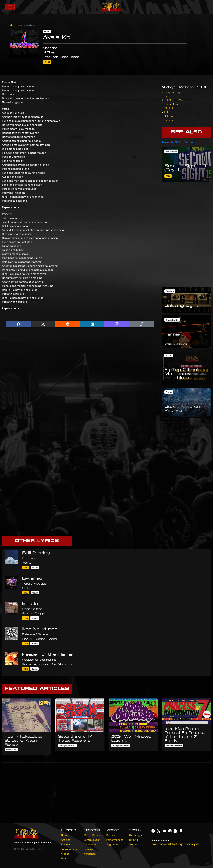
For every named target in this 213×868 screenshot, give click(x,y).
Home (65, 835)
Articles (66, 840)
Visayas (88, 849)
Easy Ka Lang (172, 92)
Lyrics (19, 25)
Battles (111, 835)
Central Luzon (92, 840)
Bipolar (169, 120)
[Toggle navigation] (10, 7)
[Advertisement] (80, 356)
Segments (112, 844)
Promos (133, 844)
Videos (65, 854)
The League (136, 835)
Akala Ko (170, 108)
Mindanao (90, 854)
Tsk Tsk (169, 116)
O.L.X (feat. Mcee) (175, 100)
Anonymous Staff (67, 745)
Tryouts (133, 840)
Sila (167, 96)
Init (166, 112)
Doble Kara (171, 104)
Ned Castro (11, 749)
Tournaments (69, 849)
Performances (115, 840)
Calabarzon (91, 844)
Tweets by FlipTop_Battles (178, 142)
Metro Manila (92, 835)
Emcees (66, 844)
